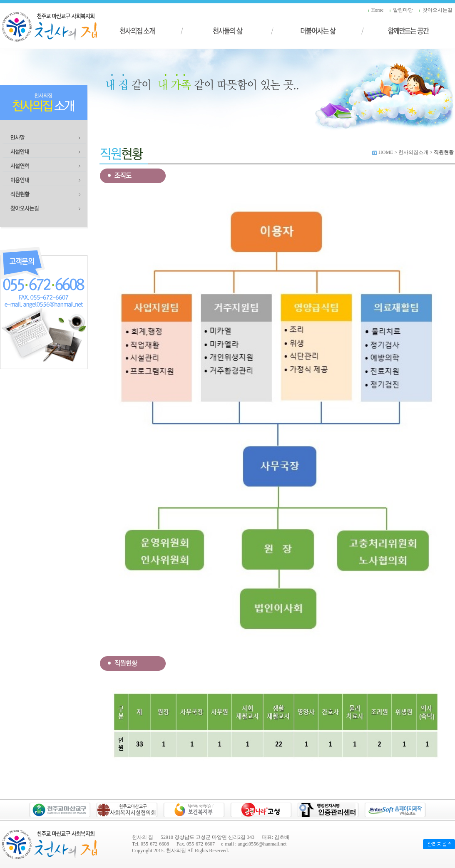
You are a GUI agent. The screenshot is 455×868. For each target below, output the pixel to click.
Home (377, 10)
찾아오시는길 (438, 10)
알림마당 (403, 10)
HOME (386, 152)
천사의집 (176, 851)
